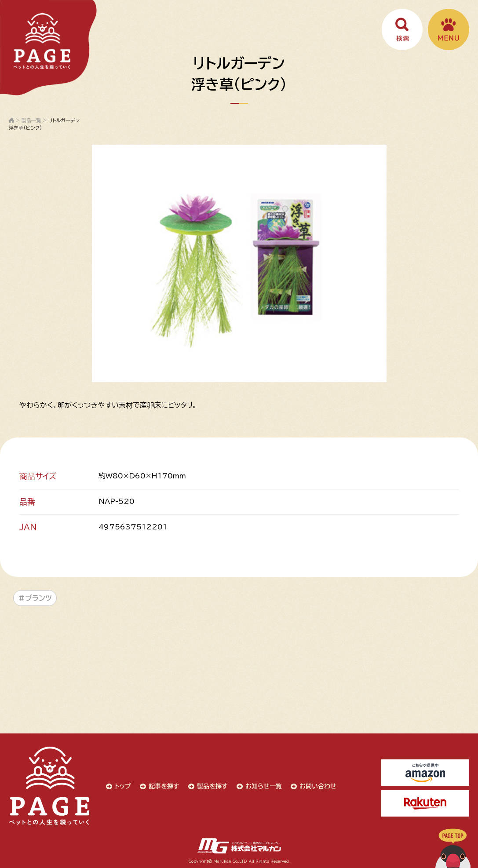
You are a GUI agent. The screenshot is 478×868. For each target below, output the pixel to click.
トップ (122, 786)
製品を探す (212, 786)
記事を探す (164, 786)
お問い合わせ (317, 786)
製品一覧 (31, 120)
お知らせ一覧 (263, 786)
